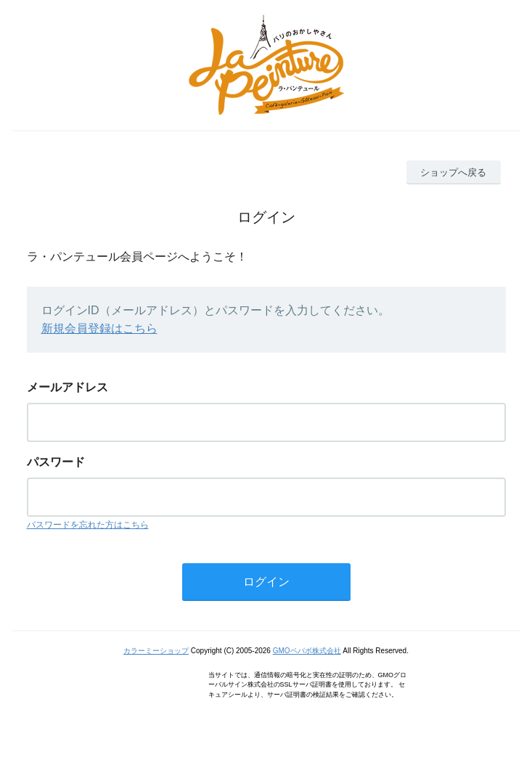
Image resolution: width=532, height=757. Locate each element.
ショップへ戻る (453, 172)
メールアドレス (67, 387)
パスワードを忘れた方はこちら (88, 525)
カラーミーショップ (156, 651)
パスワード (56, 462)
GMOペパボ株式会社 (307, 651)
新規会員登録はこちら (99, 328)
